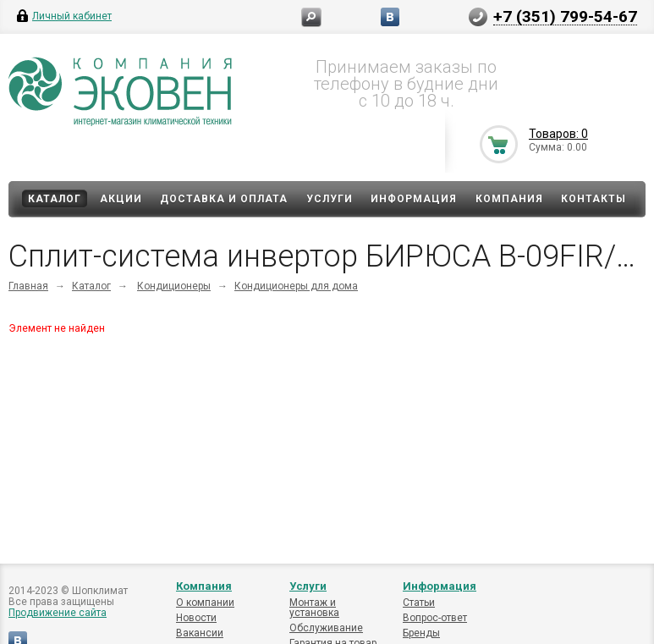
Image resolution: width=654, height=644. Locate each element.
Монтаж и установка (314, 608)
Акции (121, 199)
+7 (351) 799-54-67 (565, 16)
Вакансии (200, 633)
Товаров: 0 (558, 134)
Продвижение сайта (58, 613)
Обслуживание (326, 628)
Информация (414, 199)
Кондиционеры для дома (296, 286)
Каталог (55, 199)
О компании (205, 603)
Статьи (419, 603)
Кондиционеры (174, 286)
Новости (196, 618)
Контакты (594, 199)
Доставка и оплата (224, 199)
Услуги (330, 199)
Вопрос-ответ (435, 618)
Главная (28, 286)
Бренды (421, 633)
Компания (509, 199)
